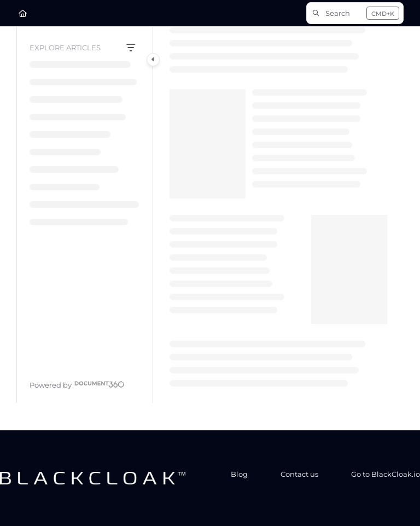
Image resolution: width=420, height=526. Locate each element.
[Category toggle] (153, 60)
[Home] (23, 13)
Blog (239, 474)
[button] (355, 13)
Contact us (299, 474)
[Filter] (131, 48)
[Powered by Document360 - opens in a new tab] (77, 384)
